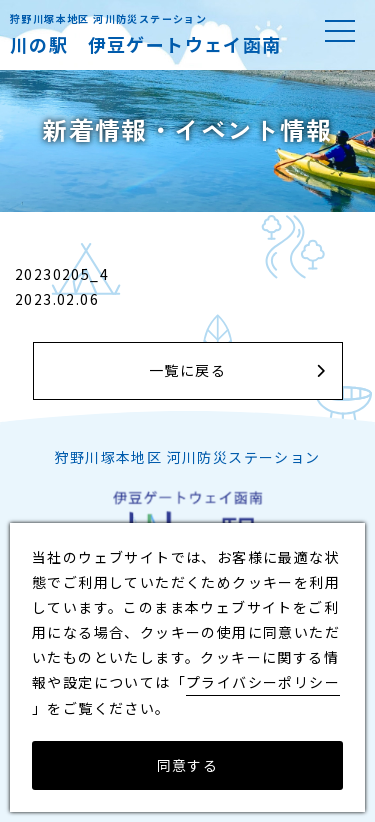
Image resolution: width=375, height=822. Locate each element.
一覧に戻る (187, 370)
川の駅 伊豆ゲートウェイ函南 (146, 44)
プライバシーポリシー (263, 682)
